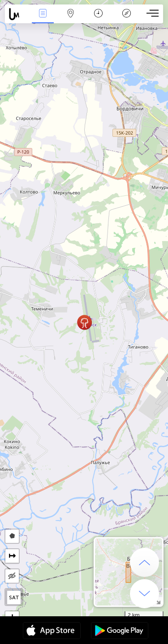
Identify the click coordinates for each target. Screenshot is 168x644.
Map (71, 14)
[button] (84, 322)
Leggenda (126, 14)
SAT (14, 597)
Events (43, 14)
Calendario (98, 14)
